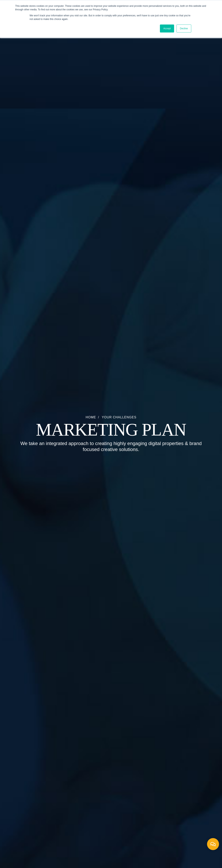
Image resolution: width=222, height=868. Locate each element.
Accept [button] (167, 29)
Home (91, 417)
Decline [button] (184, 29)
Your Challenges (119, 417)
